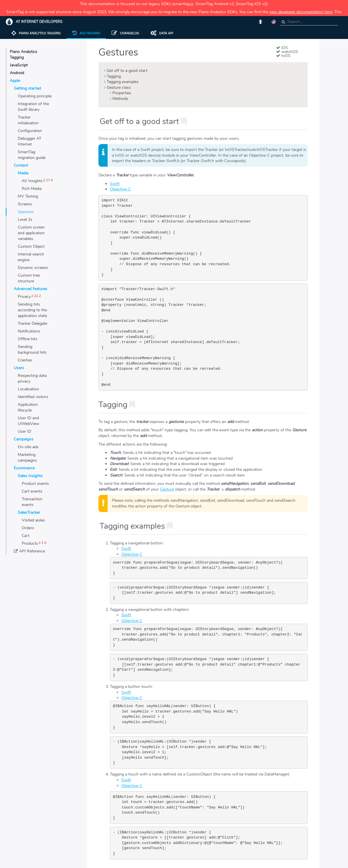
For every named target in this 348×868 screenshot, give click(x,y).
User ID (24, 431)
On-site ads (28, 447)
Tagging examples (123, 82)
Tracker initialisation (28, 120)
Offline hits (28, 339)
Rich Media (32, 189)
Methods (120, 99)
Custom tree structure (29, 278)
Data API (162, 33)
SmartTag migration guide (32, 155)
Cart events (32, 491)
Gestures (26, 212)
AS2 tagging (86, 33)
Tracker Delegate (32, 323)
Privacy (24, 297)
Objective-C (120, 189)
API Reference (32, 551)
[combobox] (309, 22)
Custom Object (31, 246)
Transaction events (32, 502)
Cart (26, 536)
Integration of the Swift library (33, 107)
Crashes (25, 360)
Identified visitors (33, 397)
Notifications (29, 331)
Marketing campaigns (27, 457)
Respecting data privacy (32, 378)
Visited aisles (33, 520)
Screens (25, 204)
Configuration (30, 131)
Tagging (114, 76)
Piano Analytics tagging (36, 33)
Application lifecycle (28, 407)
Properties (122, 93)
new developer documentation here (301, 12)
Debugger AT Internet (29, 141)
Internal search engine (31, 257)
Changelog (125, 33)
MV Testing (28, 196)
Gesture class (119, 87)
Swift (115, 184)
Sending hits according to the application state (32, 310)
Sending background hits (32, 350)
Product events (35, 484)
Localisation (28, 389)
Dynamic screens (33, 268)
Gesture (167, 489)
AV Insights (32, 181)
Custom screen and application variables (31, 233)
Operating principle (35, 96)
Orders (28, 528)
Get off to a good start (127, 71)
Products (30, 543)
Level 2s (25, 220)
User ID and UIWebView (28, 421)
